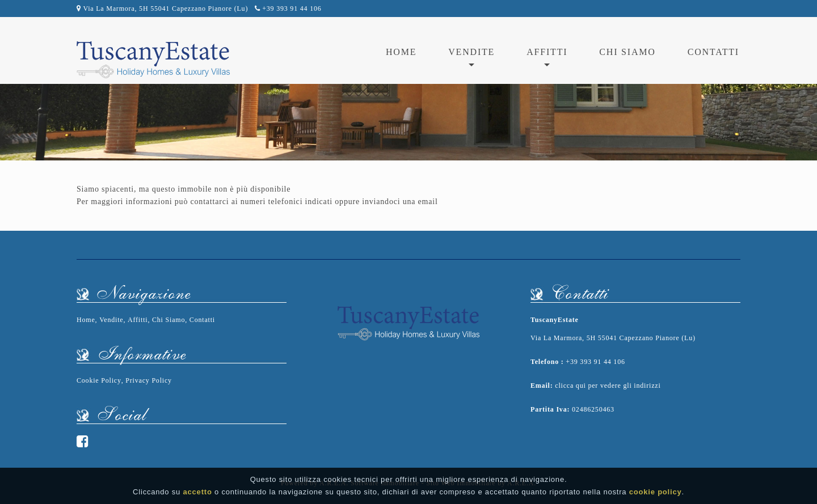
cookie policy (656, 492)
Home (401, 52)
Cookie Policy (99, 380)
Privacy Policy (149, 380)
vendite (471, 52)
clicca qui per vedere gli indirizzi (608, 386)
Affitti (138, 320)
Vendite (111, 320)
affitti (547, 52)
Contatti (713, 52)
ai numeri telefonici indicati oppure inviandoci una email (335, 202)
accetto (198, 492)
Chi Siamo (627, 52)
